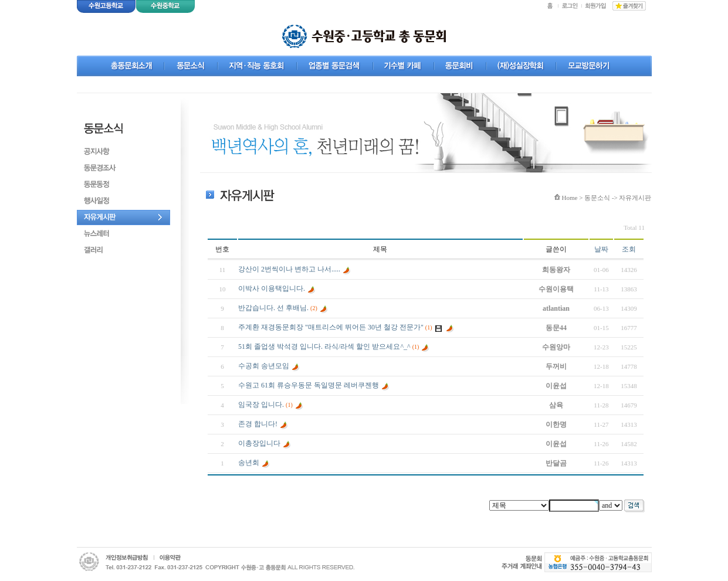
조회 (629, 249)
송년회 (249, 463)
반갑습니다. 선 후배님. (273, 308)
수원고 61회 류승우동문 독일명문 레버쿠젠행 (309, 385)
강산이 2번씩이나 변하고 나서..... (289, 269)
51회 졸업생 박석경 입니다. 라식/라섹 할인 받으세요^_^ (324, 346)
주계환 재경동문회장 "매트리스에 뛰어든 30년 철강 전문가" (331, 327)
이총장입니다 (259, 443)
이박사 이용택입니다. (272, 288)
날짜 (601, 249)
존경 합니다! (258, 424)
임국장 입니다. (261, 405)
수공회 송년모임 (264, 366)
